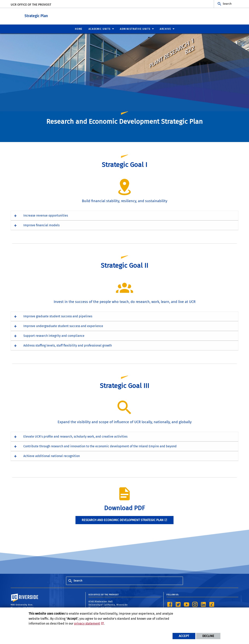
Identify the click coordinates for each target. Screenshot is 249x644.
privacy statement (87, 623)
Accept (184, 636)
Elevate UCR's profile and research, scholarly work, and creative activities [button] (75, 436)
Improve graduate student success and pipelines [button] (58, 316)
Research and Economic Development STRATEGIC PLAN (123, 520)
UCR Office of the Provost (31, 5)
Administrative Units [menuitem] (135, 29)
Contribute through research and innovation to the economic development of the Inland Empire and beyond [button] (100, 446)
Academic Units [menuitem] (100, 29)
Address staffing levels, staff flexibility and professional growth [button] (68, 345)
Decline (208, 636)
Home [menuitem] (78, 29)
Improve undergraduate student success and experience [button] (63, 326)
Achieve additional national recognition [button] (52, 456)
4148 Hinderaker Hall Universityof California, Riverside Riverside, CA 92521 (108, 605)
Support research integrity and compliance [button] (54, 336)
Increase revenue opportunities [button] (46, 215)
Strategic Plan (60, 15)
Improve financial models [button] (41, 225)
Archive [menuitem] (165, 29)
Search (227, 4)
